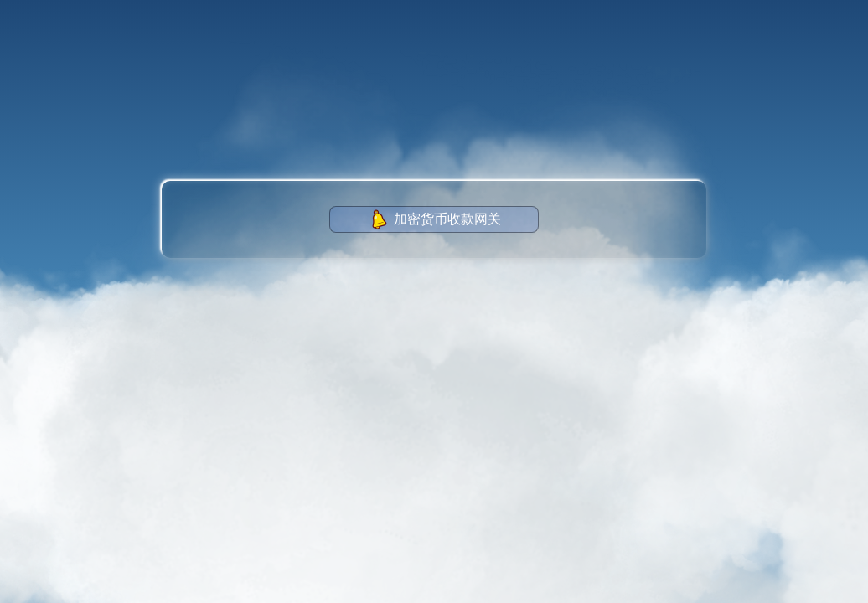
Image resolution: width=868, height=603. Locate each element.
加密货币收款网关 (434, 219)
